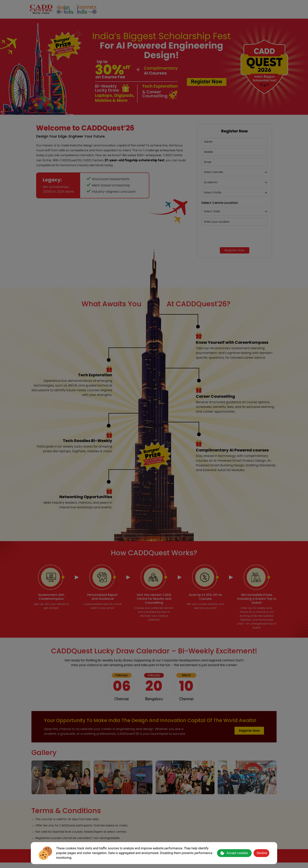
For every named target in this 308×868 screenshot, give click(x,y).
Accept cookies (234, 853)
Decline (262, 853)
